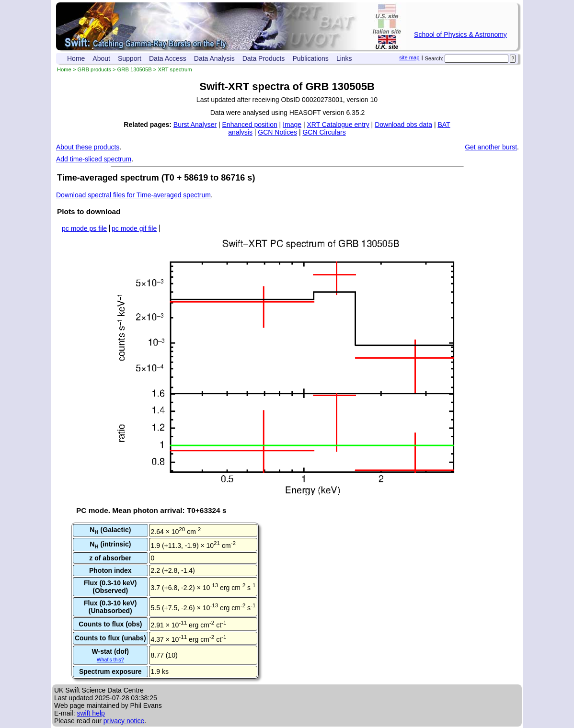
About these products (88, 147)
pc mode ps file (84, 228)
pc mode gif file (134, 228)
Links (344, 58)
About (101, 58)
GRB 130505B (135, 69)
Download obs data (403, 125)
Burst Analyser (195, 125)
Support (130, 58)
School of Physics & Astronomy (460, 34)
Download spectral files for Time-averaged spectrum (133, 195)
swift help (91, 713)
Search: (434, 58)
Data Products (264, 58)
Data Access (168, 58)
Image (292, 125)
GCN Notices (277, 132)
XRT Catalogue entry (338, 125)
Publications (310, 58)
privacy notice (124, 721)
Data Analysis (214, 58)
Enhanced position (250, 125)
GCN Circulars (324, 132)
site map (409, 57)
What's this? (110, 660)
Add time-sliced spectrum (94, 159)
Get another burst (491, 147)
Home (76, 58)
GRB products (94, 69)
